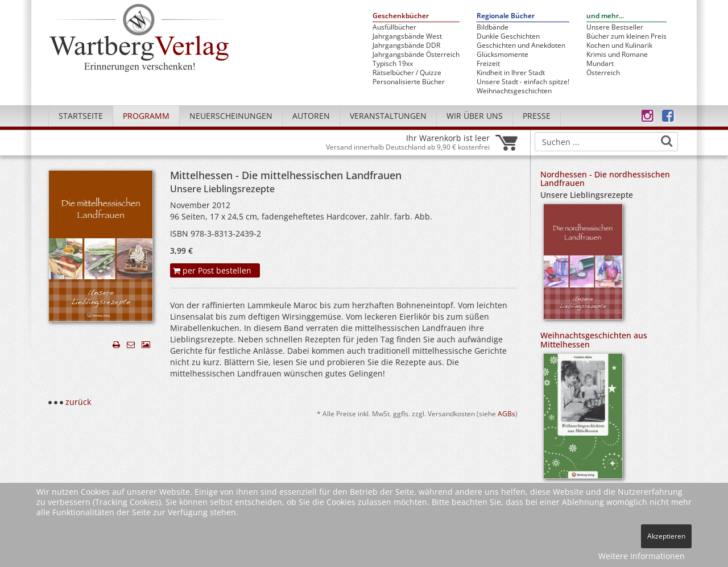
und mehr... (605, 16)
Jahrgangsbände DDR (406, 45)
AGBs (506, 413)
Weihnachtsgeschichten (514, 91)
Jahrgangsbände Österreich (416, 55)
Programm (146, 116)
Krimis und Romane (617, 55)
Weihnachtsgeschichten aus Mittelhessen (594, 340)
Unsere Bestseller (615, 27)
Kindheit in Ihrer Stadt (511, 73)
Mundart (600, 64)
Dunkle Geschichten (508, 36)
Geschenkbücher (401, 16)
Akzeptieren (666, 536)
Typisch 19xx (393, 64)
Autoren (311, 116)
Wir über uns (475, 116)
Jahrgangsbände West (407, 36)
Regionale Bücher (506, 16)
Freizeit (488, 64)
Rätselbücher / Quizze (407, 73)
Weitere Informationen (642, 556)
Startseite (81, 116)
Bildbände (493, 27)
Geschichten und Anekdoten (521, 45)
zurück (78, 402)
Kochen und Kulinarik (619, 45)
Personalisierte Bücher (409, 82)
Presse (537, 116)
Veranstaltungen (388, 116)
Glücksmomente (502, 55)
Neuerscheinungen (231, 116)
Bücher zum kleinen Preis (626, 36)
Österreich (603, 73)
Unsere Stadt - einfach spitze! (523, 82)
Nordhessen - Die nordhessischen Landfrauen (605, 179)
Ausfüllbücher (394, 27)
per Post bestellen (212, 270)
